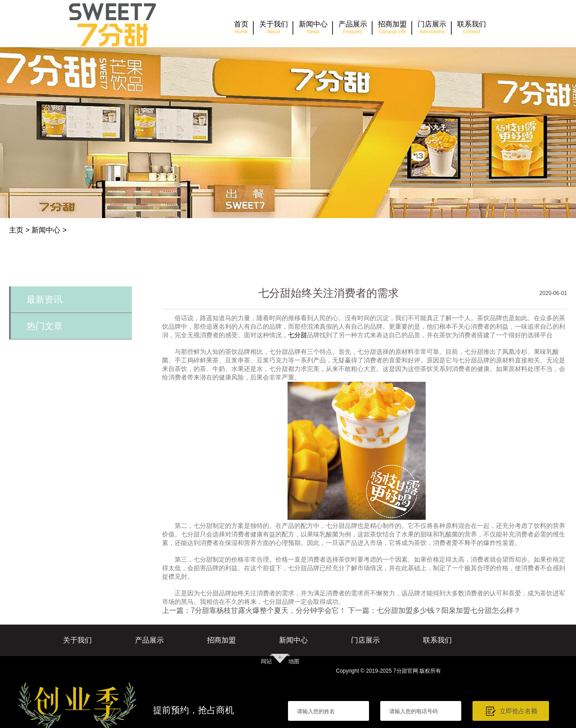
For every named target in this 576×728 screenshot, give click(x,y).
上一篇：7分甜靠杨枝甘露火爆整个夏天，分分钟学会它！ (254, 610)
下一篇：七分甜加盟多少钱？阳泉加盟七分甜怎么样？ (434, 610)
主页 (16, 230)
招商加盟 (221, 640)
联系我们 (437, 640)
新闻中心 (46, 230)
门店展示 (365, 640)
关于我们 (77, 640)
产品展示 (149, 640)
